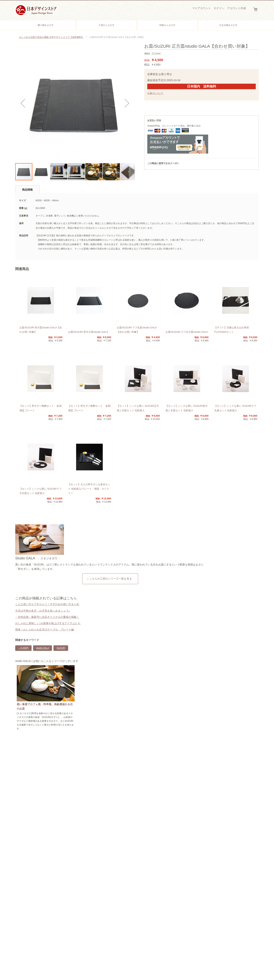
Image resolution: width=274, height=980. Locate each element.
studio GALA (43, 648)
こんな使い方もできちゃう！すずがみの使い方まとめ (47, 604)
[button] (23, 103)
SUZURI (61, 648)
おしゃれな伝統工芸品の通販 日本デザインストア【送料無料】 (51, 37)
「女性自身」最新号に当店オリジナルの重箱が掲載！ (47, 617)
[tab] (27, 189)
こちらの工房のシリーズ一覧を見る (111, 579)
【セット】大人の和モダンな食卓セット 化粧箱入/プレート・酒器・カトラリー (89, 489)
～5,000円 (23, 648)
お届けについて (155, 93)
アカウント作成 (237, 8)
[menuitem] (46, 25)
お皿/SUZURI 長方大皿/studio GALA (88, 332)
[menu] (137, 25)
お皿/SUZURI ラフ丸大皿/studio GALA (187, 332)
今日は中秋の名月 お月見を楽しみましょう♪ (43, 611)
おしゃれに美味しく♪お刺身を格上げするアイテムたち (48, 623)
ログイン (219, 8)
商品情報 (27, 190)
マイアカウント (202, 8)
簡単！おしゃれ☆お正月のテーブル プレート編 (45, 630)
